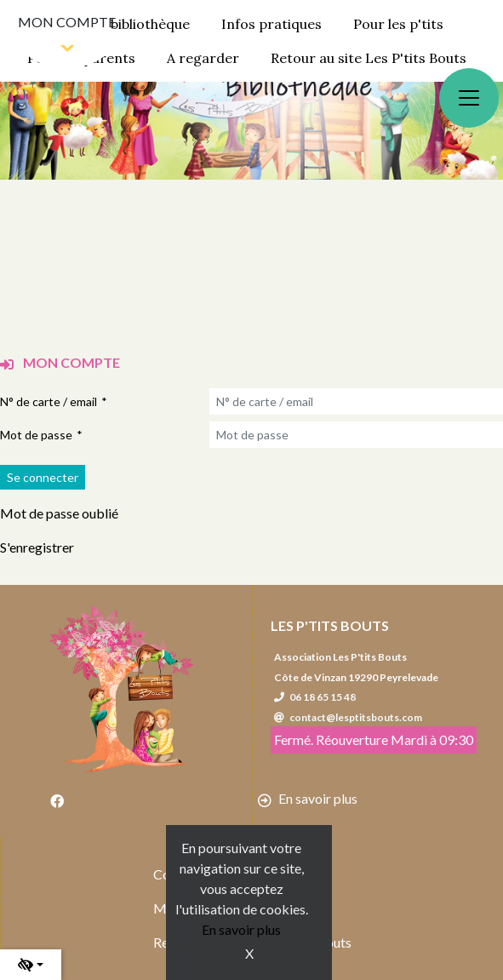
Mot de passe (36, 435)
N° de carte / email (49, 401)
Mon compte (67, 22)
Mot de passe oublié (59, 513)
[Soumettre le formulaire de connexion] (43, 477)
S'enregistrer (37, 547)
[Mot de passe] (356, 435)
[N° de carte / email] (356, 401)
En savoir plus (241, 929)
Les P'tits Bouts (330, 625)
